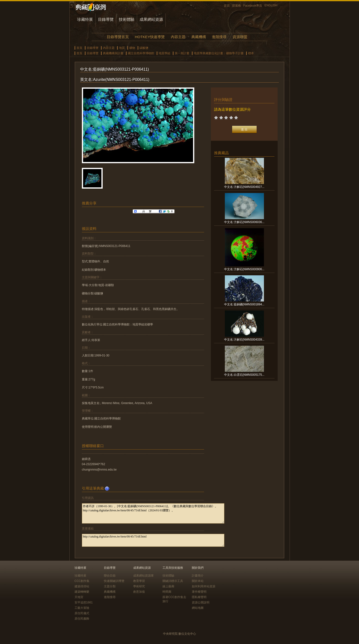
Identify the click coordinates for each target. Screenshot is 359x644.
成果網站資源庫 (143, 576)
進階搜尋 (219, 37)
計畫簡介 (198, 576)
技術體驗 (127, 19)
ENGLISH (271, 5)
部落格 (237, 6)
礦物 (132, 48)
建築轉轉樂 (82, 592)
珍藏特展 (85, 19)
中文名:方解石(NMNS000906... (244, 269)
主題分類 (110, 586)
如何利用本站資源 (204, 586)
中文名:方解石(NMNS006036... (244, 222)
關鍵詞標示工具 (173, 581)
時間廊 (167, 592)
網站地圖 (198, 608)
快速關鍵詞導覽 (114, 581)
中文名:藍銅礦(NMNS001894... (244, 304)
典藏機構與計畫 (113, 53)
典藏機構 (199, 37)
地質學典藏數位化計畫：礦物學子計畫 (219, 53)
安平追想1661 (84, 602)
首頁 (227, 6)
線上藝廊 (168, 586)
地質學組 (164, 53)
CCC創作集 (82, 581)
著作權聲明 (199, 592)
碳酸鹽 (144, 48)
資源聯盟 (240, 37)
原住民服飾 (82, 619)
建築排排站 (82, 586)
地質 (122, 48)
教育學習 (139, 581)
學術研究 (139, 586)
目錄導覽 (106, 19)
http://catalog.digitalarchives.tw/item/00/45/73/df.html (153, 540)
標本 (251, 53)
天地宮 (79, 597)
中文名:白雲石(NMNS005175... (244, 375)
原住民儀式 (82, 613)
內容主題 (178, 37)
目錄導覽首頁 (118, 37)
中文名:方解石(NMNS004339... (244, 340)
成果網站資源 (151, 19)
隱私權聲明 (199, 597)
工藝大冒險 (82, 608)
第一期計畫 (182, 53)
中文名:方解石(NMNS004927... (244, 187)
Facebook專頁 (253, 6)
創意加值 (139, 592)
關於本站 (198, 581)
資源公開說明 (201, 602)
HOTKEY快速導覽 (150, 37)
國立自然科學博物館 (141, 53)
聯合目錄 (110, 576)
